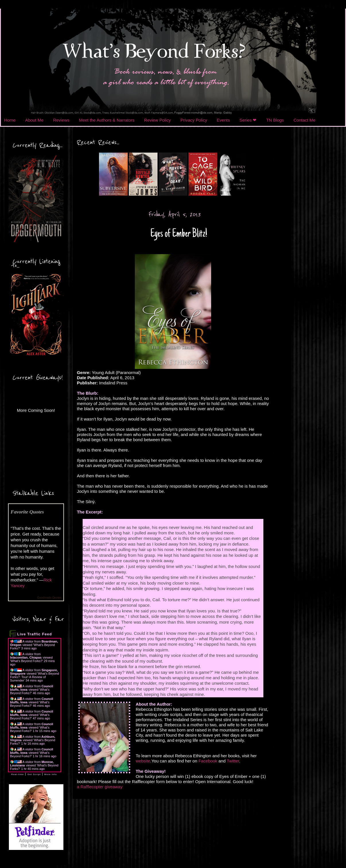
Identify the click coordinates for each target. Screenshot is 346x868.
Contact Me (304, 120)
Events (223, 120)
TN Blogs (275, 120)
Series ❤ (248, 120)
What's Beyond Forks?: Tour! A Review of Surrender (35, 677)
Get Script (34, 774)
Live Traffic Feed (35, 634)
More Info (50, 774)
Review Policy (157, 120)
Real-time (18, 774)
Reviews (61, 120)
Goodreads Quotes (49, 598)
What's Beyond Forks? (26, 661)
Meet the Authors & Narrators (107, 120)
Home (10, 120)
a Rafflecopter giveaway (100, 787)
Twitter (233, 761)
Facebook (208, 761)
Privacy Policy (194, 120)
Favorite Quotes (27, 512)
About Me (34, 120)
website (143, 761)
